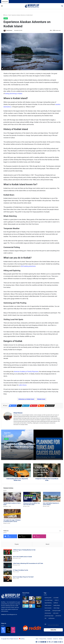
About (37, 639)
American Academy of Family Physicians (26, 372)
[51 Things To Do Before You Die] (8, 572)
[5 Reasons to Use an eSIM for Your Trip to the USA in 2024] (32, 497)
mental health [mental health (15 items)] (47, 611)
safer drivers (23, 385)
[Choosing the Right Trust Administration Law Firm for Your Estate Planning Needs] (32, 598)
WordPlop (22, 639)
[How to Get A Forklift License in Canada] (8, 559)
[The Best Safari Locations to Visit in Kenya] (12, 497)
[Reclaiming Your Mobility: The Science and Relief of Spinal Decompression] (32, 606)
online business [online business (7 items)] (48, 613)
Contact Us (55, 639)
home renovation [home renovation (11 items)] (48, 608)
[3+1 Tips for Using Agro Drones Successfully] (32, 602)
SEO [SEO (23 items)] (45, 618)
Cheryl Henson (9, 30)
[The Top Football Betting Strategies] (39, 598)
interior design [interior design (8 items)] (56, 608)
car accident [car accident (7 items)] (56, 598)
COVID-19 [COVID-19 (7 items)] (57, 600)
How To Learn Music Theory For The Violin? (23, 577)
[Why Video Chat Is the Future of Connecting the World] (39, 602)
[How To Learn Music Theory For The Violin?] (8, 579)
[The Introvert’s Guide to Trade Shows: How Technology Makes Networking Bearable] (39, 606)
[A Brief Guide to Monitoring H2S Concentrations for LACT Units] (8, 566)
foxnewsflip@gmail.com (12, 615)
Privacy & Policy (43, 639)
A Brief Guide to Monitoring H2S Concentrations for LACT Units (28, 563)
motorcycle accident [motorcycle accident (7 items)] (56, 611)
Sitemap (61, 639)
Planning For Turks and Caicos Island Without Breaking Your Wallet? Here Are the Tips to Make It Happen (20, 448)
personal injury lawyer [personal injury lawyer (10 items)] (49, 616)
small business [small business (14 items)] (52, 618)
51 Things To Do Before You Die (21, 570)
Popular (17, 544)
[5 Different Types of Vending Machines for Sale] (8, 552)
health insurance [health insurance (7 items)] (48, 605)
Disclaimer (50, 639)
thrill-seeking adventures (28, 266)
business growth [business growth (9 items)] (48, 598)
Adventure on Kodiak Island (27, 399)
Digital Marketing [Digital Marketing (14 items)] (48, 603)
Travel (10, 15)
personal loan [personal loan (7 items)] (58, 616)
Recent (48, 544)
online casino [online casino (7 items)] (56, 613)
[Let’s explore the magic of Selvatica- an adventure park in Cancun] (12, 514)
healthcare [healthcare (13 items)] (56, 603)
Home (5, 15)
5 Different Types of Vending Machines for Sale (24, 550)
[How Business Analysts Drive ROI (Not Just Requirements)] (25, 598)
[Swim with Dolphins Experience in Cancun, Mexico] (52, 497)
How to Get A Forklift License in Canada (22, 557)
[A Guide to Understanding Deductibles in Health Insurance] (25, 606)
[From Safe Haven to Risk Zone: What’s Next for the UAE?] (25, 602)
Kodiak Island (42, 399)
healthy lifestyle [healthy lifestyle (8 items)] (57, 605)
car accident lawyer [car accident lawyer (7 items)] (49, 600)
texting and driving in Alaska (14, 94)
